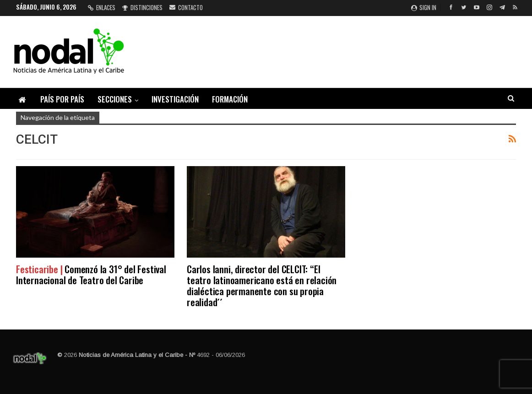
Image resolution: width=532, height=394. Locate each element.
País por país (62, 99)
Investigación (175, 99)
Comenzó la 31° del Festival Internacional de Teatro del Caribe (91, 274)
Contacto (186, 7)
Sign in (424, 7)
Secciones (115, 99)
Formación (230, 99)
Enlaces (102, 7)
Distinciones (142, 7)
